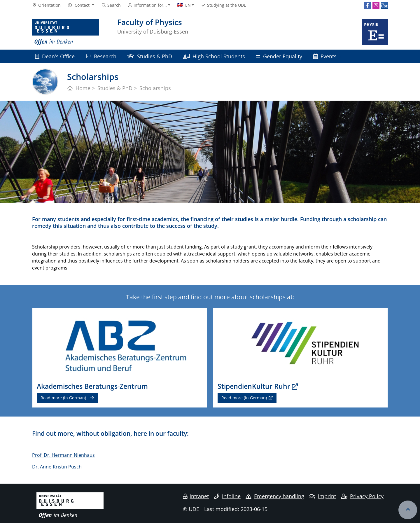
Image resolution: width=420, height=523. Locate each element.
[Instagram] (376, 5)
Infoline (227, 496)
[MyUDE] (384, 5)
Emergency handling (275, 496)
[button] (81, 5)
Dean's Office (55, 56)
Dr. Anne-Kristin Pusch (57, 467)
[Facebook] (367, 5)
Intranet (196, 496)
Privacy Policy (362, 496)
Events (325, 56)
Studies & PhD (150, 56)
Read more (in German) (63, 398)
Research (101, 56)
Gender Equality (279, 56)
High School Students (214, 56)
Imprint (323, 496)
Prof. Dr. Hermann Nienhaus (63, 455)
